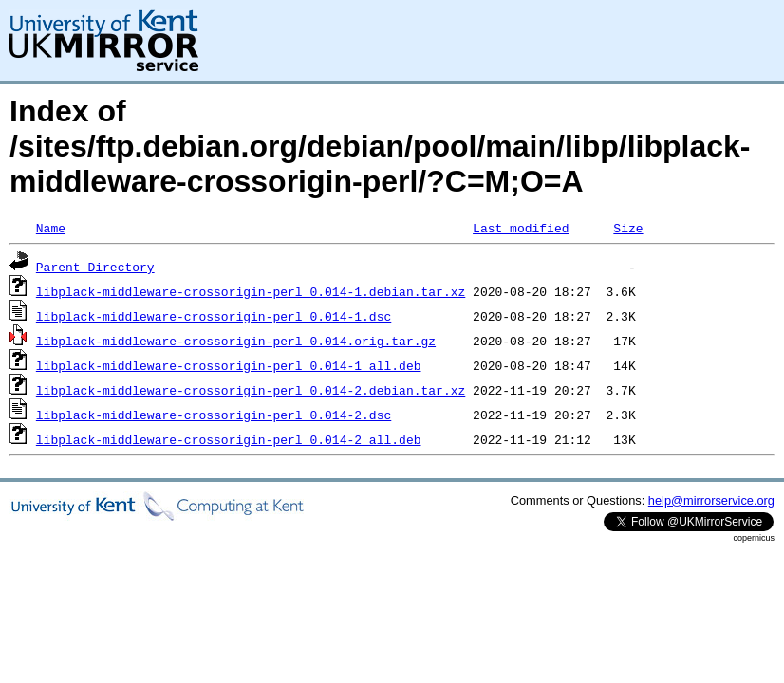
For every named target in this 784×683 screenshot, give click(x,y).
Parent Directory (95, 267)
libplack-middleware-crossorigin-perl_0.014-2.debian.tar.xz (251, 390)
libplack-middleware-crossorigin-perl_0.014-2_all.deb (229, 439)
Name (51, 228)
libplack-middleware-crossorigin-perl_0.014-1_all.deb (229, 365)
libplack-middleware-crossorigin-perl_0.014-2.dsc (214, 415)
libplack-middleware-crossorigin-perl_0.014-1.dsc (214, 316)
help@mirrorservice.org (711, 500)
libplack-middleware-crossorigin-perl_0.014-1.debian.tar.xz (251, 291)
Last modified (521, 228)
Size (628, 228)
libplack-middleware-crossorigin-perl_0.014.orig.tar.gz (236, 341)
